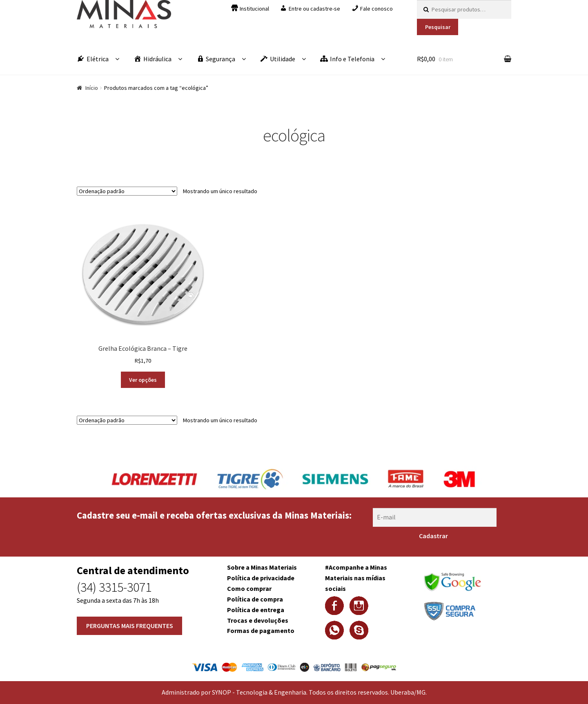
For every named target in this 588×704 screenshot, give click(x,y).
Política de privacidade (261, 578)
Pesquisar (438, 27)
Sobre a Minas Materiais (262, 567)
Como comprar (249, 588)
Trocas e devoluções (258, 620)
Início (92, 88)
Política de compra (255, 599)
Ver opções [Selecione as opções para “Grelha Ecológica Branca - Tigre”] (143, 380)
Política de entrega (256, 610)
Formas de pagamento (261, 630)
